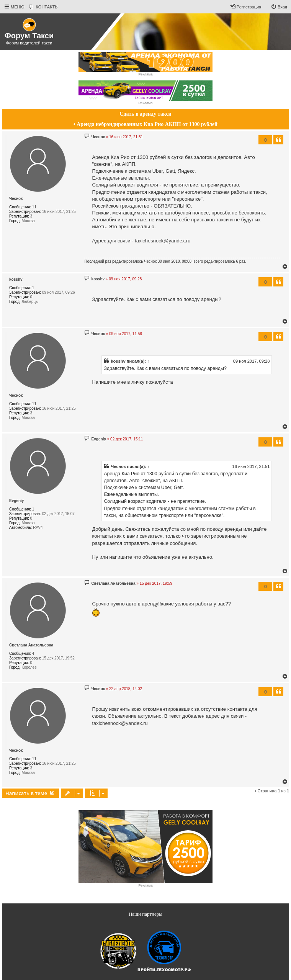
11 (34, 207)
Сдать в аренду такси (145, 114)
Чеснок (16, 199)
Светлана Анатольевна (31, 645)
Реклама (145, 74)
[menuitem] (44, 7)
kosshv (16, 279)
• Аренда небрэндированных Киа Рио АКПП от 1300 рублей (145, 124)
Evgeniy (16, 501)
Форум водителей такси (29, 43)
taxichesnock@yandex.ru (163, 241)
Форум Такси (29, 36)
